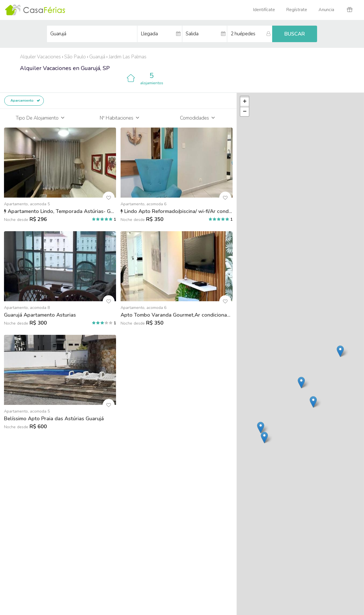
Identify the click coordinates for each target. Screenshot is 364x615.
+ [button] (245, 102)
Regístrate (297, 10)
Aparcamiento (25, 101)
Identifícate (264, 10)
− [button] (245, 112)
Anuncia (326, 10)
